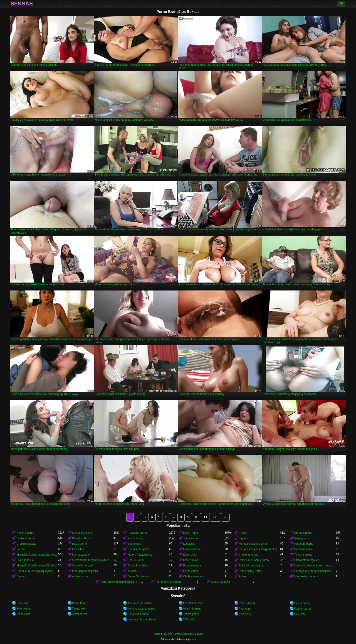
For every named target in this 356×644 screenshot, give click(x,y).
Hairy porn (23, 603)
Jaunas (132, 571)
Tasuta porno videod (140, 603)
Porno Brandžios (138, 566)
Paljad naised (302, 609)
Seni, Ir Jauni (136, 560)
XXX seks (189, 620)
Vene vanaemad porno (141, 609)
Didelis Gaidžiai (220, 582)
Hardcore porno (304, 544)
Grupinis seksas (26, 544)
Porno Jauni (190, 571)
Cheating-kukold (249, 555)
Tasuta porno (191, 614)
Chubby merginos (194, 576)
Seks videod (24, 609)
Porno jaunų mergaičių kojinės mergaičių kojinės (315, 571)
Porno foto (78, 603)
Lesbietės (189, 544)
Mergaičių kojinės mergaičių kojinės (37, 555)
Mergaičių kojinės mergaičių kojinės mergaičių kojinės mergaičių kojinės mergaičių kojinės (37, 566)
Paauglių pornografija (85, 571)
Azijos (242, 576)
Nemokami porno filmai (142, 620)
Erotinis (21, 576)
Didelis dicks (191, 560)
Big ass (243, 538)
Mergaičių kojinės (83, 533)
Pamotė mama (192, 566)
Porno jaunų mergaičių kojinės (35, 571)
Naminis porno (25, 533)
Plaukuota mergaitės (307, 560)
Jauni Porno (190, 538)
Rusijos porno (303, 538)
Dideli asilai (190, 555)
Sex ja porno (302, 603)
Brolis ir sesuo (25, 560)
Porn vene (245, 609)
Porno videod (247, 603)
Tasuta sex (79, 609)
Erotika (243, 533)
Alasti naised (80, 614)
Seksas (22, 4)
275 (215, 517)
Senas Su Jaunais (139, 576)
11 (205, 517)
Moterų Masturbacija (140, 555)
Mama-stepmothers (306, 576)
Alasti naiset (24, 614)
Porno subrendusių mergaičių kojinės (121, 582)
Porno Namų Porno (251, 571)
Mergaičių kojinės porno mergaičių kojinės (315, 566)
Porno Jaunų (135, 538)
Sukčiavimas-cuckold (252, 566)
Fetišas (21, 549)
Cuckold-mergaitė (83, 566)
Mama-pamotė (192, 549)
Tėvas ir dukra (303, 555)
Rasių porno (80, 544)
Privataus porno (137, 533)
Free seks (245, 614)
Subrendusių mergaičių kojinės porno (93, 560)
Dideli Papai (190, 533)
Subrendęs (134, 544)
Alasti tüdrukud (192, 609)
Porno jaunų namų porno (254, 560)
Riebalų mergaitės (139, 549)
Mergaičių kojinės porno (253, 544)
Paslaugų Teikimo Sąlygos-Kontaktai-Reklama (178, 634)
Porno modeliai (303, 549)
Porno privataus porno (169, 582)
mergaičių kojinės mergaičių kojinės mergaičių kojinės (260, 549)
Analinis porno (81, 576)
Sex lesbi (300, 614)
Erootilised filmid (193, 603)
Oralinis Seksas (26, 538)
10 (196, 517)
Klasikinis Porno (82, 538)
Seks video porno (138, 614)
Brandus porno (303, 533)
